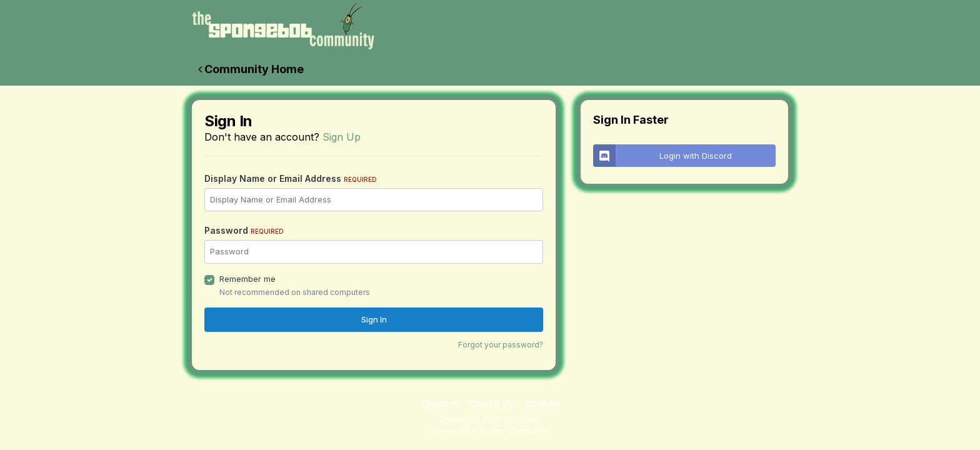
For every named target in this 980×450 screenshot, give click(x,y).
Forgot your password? (501, 345)
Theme (438, 403)
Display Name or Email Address (291, 178)
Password (244, 230)
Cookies (543, 403)
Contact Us (491, 403)
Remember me (247, 279)
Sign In (374, 319)
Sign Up (342, 137)
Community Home (251, 69)
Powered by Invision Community (490, 430)
